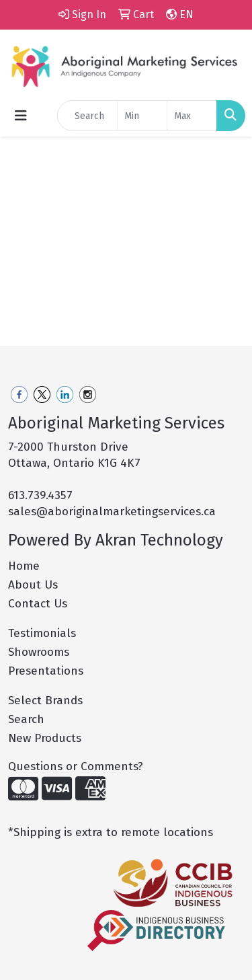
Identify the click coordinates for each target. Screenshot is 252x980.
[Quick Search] (87, 116)
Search (26, 719)
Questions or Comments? (76, 766)
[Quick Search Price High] (192, 116)
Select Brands (45, 701)
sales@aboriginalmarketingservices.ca (112, 512)
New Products (45, 738)
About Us (33, 585)
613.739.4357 (40, 495)
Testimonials (42, 633)
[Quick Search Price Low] (142, 116)
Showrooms (39, 652)
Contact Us (38, 604)
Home (24, 566)
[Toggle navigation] (21, 116)
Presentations (46, 671)
